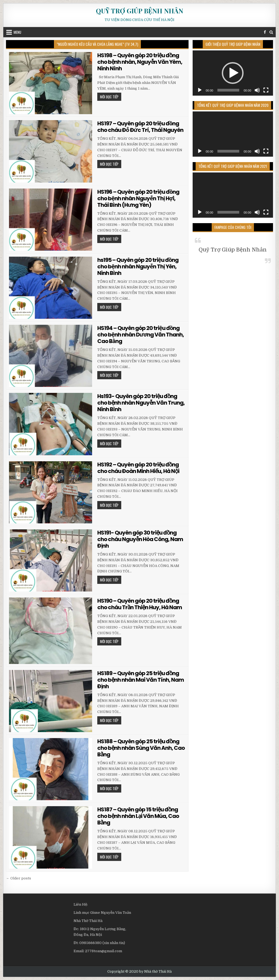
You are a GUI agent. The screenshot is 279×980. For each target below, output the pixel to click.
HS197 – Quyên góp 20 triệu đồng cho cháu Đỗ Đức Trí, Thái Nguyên (140, 127)
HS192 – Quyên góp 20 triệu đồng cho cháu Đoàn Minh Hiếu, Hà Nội (138, 468)
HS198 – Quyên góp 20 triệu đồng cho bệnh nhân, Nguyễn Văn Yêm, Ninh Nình (140, 62)
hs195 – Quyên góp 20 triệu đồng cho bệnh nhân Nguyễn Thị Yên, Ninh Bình (138, 266)
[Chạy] (200, 90)
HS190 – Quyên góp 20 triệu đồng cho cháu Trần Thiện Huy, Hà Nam (140, 604)
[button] (233, 73)
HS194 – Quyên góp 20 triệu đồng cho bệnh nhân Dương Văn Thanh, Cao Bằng (141, 335)
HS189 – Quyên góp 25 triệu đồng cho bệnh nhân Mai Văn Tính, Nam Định (141, 680)
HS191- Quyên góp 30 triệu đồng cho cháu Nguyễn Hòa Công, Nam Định (140, 539)
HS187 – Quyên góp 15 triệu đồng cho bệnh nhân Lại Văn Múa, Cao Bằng (138, 816)
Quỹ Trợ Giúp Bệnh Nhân (233, 250)
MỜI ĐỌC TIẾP (111, 97)
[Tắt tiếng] (257, 90)
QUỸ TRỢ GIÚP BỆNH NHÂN (139, 11)
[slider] (228, 90)
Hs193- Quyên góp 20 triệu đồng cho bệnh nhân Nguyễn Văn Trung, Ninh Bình (141, 403)
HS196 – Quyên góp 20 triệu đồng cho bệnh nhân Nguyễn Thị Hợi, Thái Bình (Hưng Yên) (138, 198)
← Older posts (19, 878)
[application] (233, 73)
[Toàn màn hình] (266, 90)
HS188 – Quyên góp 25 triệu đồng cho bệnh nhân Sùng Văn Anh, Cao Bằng (141, 748)
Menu (17, 32)
